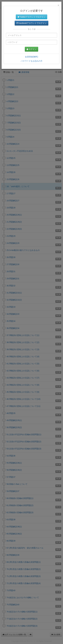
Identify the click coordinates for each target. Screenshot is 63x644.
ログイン (32, 49)
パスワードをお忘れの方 (32, 61)
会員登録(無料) (31, 57)
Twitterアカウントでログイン (32, 17)
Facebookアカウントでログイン (31, 23)
